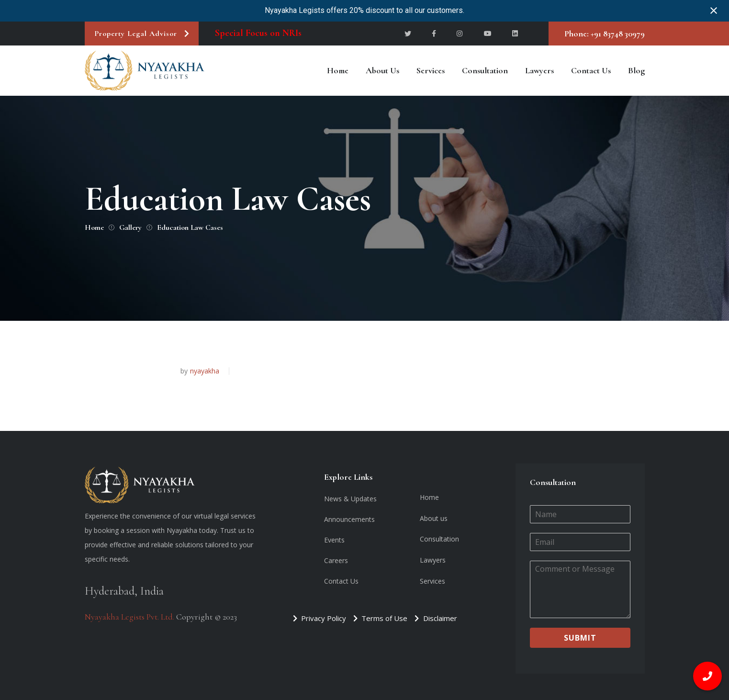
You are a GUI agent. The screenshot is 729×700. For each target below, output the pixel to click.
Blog (636, 70)
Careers (336, 560)
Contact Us (591, 70)
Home (338, 70)
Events (334, 540)
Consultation (485, 70)
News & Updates (350, 499)
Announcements (349, 519)
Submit (580, 638)
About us (382, 70)
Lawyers (539, 70)
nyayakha (205, 371)
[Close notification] (714, 11)
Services (431, 70)
